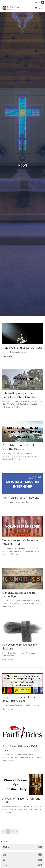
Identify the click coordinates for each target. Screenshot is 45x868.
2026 (22, 855)
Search (37, 2)
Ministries (22, 847)
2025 (22, 860)
